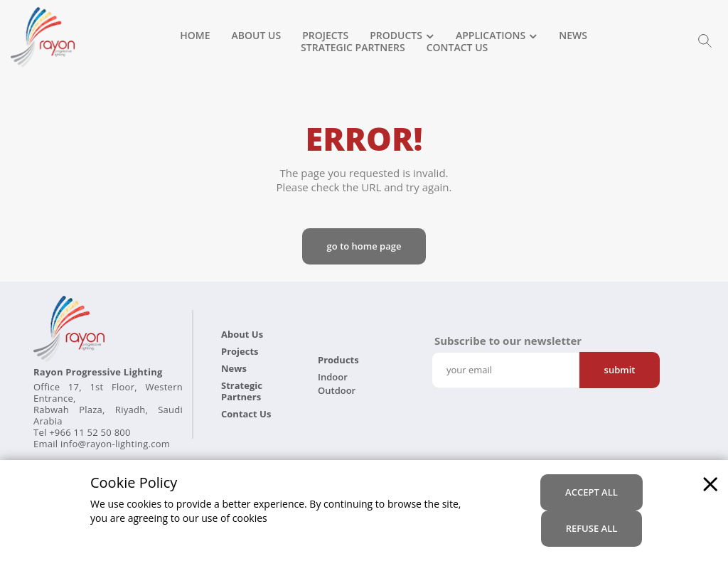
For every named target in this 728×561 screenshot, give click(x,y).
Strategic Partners (353, 48)
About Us (257, 36)
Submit (620, 370)
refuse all (592, 528)
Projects (325, 36)
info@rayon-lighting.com (115, 444)
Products (396, 36)
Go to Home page (364, 246)
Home (195, 36)
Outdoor (337, 390)
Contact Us (457, 48)
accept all (591, 492)
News (573, 36)
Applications (491, 36)
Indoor (333, 377)
